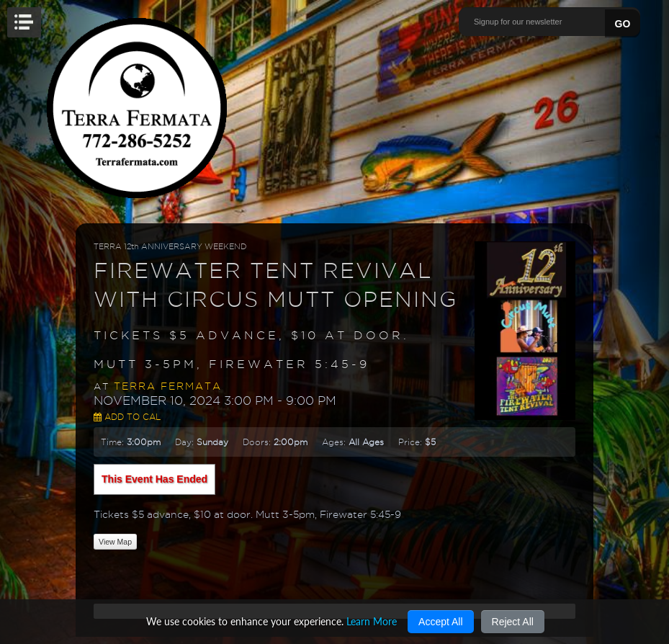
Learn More (372, 621)
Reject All (513, 622)
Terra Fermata (168, 386)
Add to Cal (127, 417)
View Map (115, 542)
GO (623, 24)
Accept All (440, 622)
